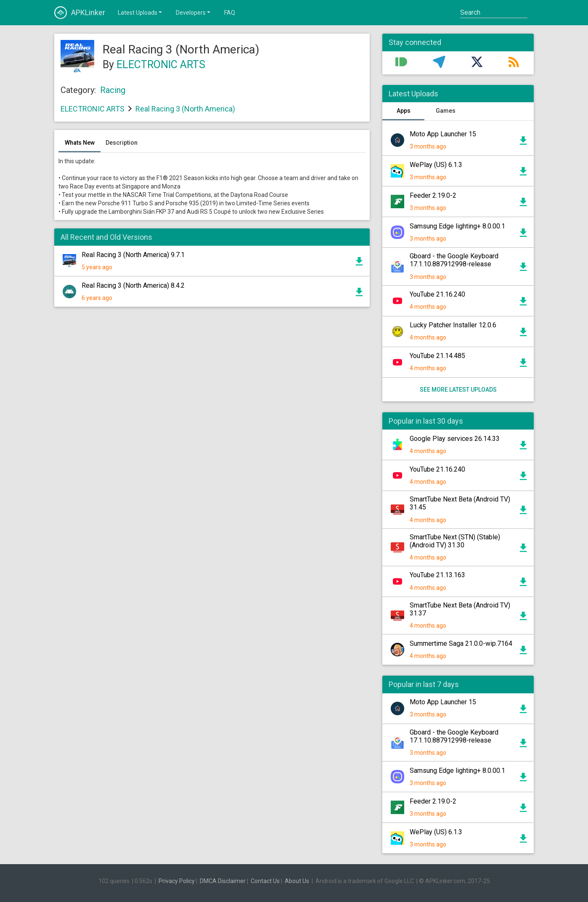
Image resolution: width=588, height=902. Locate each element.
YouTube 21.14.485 (437, 356)
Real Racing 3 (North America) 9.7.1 (133, 255)
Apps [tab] (404, 111)
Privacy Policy (177, 881)
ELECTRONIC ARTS (161, 65)
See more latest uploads (458, 390)
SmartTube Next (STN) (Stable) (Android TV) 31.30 (455, 541)
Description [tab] (122, 143)
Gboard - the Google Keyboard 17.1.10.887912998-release (454, 260)
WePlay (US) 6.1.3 (436, 165)
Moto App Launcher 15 (443, 134)
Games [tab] (446, 111)
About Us (297, 881)
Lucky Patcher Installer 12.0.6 (453, 325)
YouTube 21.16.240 (437, 294)
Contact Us (265, 881)
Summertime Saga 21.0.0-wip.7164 (461, 643)
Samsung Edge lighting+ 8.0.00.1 (457, 226)
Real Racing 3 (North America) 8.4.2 (133, 285)
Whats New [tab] (80, 143)
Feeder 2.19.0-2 (433, 195)
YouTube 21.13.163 (437, 575)
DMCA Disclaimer (223, 881)
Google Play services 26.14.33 (455, 439)
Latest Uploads (140, 12)
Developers (194, 12)
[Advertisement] (212, 414)
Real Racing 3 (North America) (185, 109)
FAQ (230, 13)
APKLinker (80, 13)
